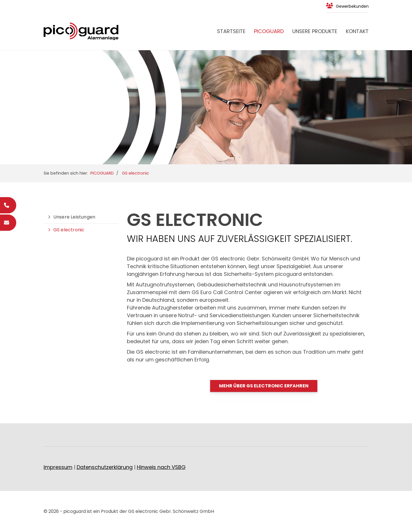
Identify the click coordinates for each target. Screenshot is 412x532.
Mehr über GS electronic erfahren (264, 386)
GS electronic (136, 173)
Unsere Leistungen (74, 217)
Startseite (231, 31)
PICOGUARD (269, 31)
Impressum (58, 467)
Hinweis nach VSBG (161, 467)
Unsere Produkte (315, 31)
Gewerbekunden (352, 6)
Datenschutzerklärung (105, 467)
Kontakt (357, 31)
